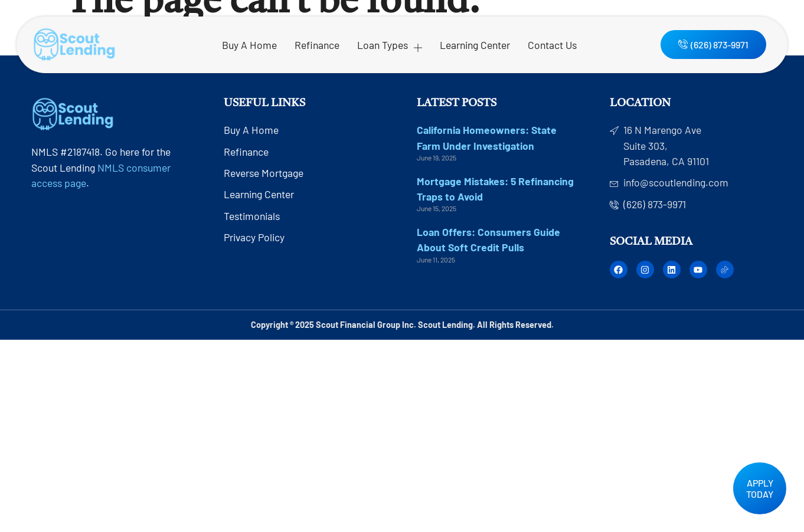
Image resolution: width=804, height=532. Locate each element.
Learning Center (475, 45)
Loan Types (390, 45)
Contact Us (552, 45)
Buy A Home (249, 45)
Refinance (317, 45)
